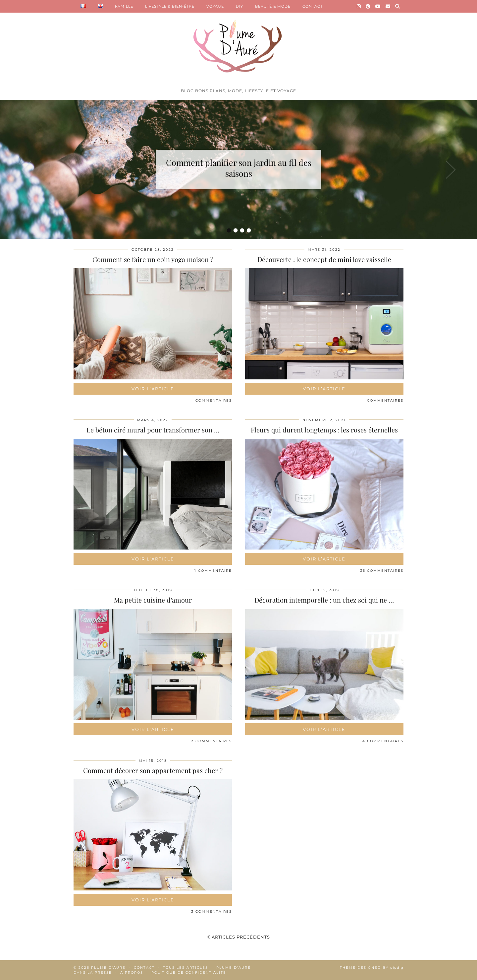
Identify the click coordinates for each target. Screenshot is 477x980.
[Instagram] (359, 6)
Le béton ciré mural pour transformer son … (153, 430)
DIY (239, 6)
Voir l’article (153, 389)
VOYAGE (215, 6)
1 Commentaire (213, 571)
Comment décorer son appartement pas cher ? (153, 770)
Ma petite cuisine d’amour (153, 600)
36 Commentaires (382, 571)
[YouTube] (378, 6)
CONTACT (313, 6)
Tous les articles (185, 968)
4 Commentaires (383, 741)
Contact (144, 968)
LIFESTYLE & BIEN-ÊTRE (170, 6)
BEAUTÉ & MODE (273, 6)
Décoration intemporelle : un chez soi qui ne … (324, 600)
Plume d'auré (108, 968)
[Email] (388, 6)
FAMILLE (124, 6)
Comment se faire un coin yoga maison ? (153, 259)
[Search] (398, 6)
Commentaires (214, 400)
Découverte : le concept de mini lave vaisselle (324, 259)
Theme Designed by (372, 968)
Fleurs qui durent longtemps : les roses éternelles (324, 430)
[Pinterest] (368, 6)
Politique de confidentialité (189, 973)
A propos (132, 973)
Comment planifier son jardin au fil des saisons (239, 168)
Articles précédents (239, 937)
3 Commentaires (212, 912)
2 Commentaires (212, 741)
